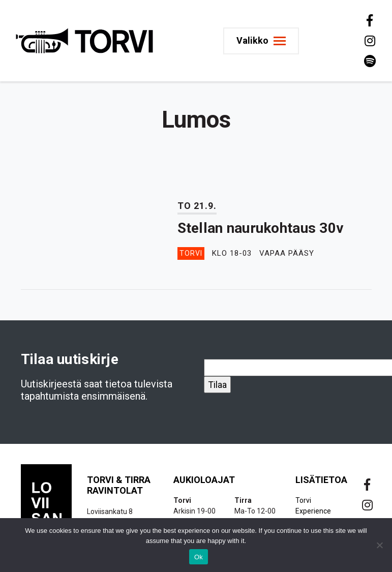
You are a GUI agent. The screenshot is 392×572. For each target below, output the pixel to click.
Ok (199, 557)
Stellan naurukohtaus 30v (261, 228)
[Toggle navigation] (261, 41)
